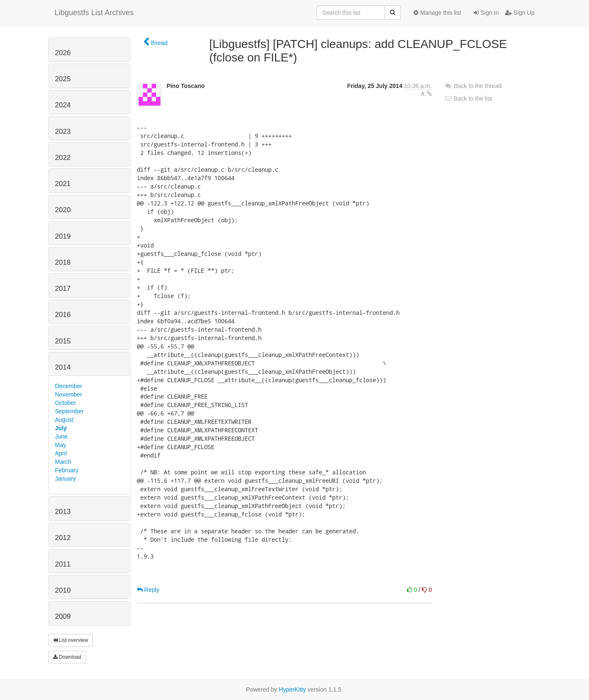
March (63, 462)
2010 (63, 590)
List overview (71, 640)
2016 (63, 315)
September (69, 411)
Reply (148, 590)
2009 (63, 616)
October (66, 403)
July (61, 428)
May (61, 445)
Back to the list (468, 98)
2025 (63, 79)
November (69, 394)
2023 (63, 132)
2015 (63, 341)
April (61, 453)
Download (67, 657)
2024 (63, 105)
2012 (63, 538)
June (61, 437)
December (69, 386)
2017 (63, 289)
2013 (63, 512)
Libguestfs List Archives (94, 13)
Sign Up (520, 13)
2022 (63, 158)
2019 (63, 236)
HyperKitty (292, 689)
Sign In (486, 13)
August (64, 420)
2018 (63, 262)
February (67, 470)
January (66, 479)
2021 (63, 184)
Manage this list (437, 13)
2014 (63, 367)
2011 (63, 564)
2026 (63, 53)
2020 (63, 210)
